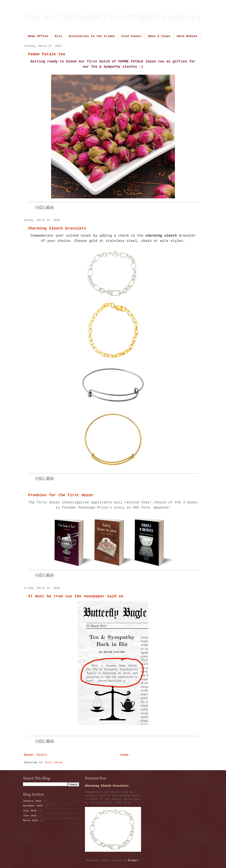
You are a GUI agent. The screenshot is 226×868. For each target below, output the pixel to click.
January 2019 (32, 801)
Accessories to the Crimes (92, 36)
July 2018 (30, 811)
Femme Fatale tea (47, 54)
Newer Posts (36, 755)
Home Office (38, 36)
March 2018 (30, 821)
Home (125, 755)
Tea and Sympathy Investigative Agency (112, 16)
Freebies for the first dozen (61, 495)
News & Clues (159, 36)
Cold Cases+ (132, 36)
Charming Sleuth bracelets (57, 228)
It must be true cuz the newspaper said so (76, 596)
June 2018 (30, 816)
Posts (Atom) (54, 763)
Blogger (133, 860)
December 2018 (33, 806)
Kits (58, 36)
